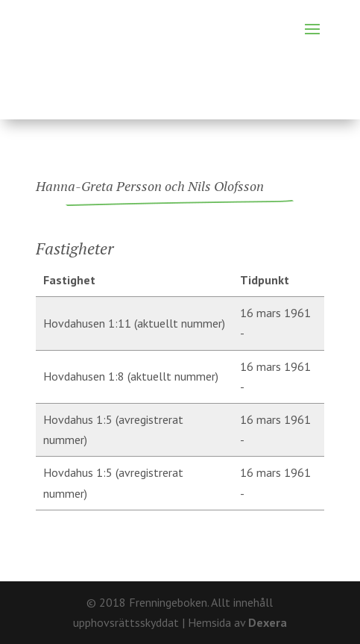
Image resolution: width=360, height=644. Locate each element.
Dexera (268, 622)
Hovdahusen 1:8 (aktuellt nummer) (131, 376)
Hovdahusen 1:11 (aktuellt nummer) (134, 323)
